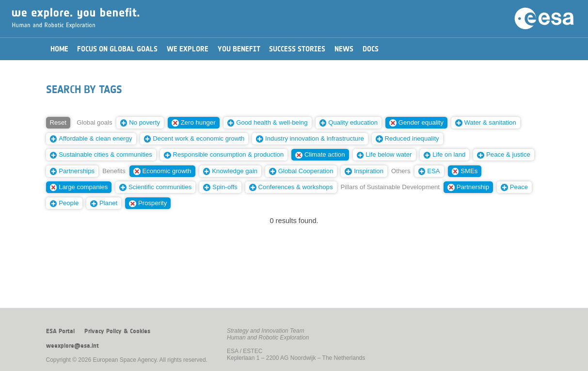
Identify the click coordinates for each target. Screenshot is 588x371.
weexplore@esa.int (72, 346)
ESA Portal (60, 331)
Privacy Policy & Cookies (117, 331)
